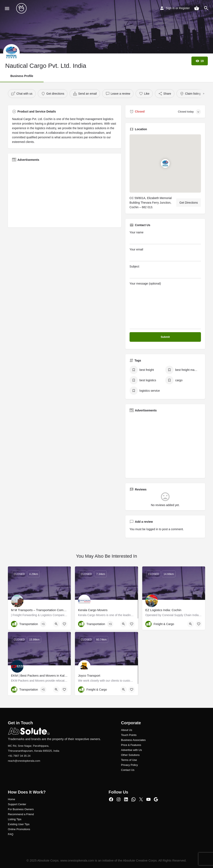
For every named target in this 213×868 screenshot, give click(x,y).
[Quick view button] (56, 624)
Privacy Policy (129, 765)
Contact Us (128, 770)
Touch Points (129, 735)
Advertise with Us (131, 750)
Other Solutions (130, 755)
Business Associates (133, 740)
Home (12, 799)
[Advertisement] (65, 194)
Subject (165, 272)
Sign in (170, 8)
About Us (127, 730)
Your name (165, 237)
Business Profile (22, 76)
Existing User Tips (19, 824)
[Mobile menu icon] (7, 8)
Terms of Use (129, 760)
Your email (165, 254)
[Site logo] (22, 8)
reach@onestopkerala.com (24, 761)
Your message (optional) (165, 305)
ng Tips (17, 819)
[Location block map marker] (165, 163)
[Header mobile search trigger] (206, 8)
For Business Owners (21, 809)
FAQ (11, 834)
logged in (152, 529)
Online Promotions (19, 829)
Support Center (17, 804)
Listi (10, 819)
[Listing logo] (11, 52)
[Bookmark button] (64, 624)
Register (184, 8)
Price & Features (131, 745)
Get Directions (189, 203)
